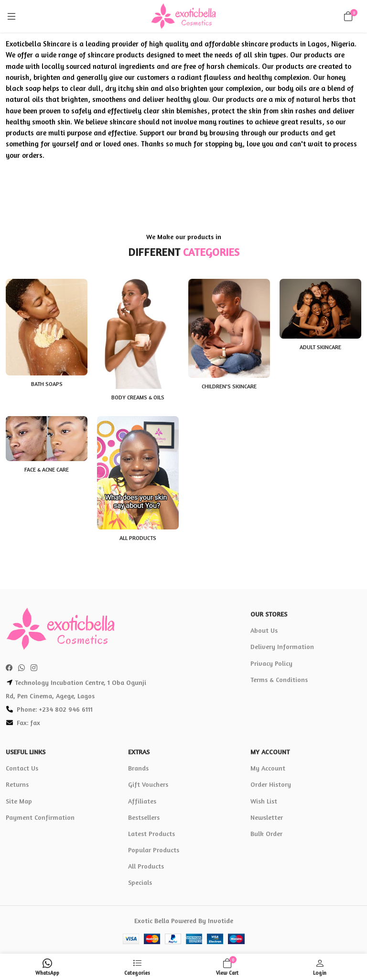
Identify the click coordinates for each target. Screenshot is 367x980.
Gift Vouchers (148, 784)
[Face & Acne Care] (47, 439)
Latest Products (151, 833)
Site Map (19, 801)
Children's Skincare (229, 386)
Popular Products (154, 850)
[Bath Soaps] (47, 327)
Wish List (264, 801)
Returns (17, 784)
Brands (138, 768)
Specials (140, 882)
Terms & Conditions (279, 679)
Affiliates (142, 801)
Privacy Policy (271, 663)
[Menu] (11, 16)
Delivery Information (282, 646)
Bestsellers (144, 817)
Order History (271, 784)
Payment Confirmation (40, 817)
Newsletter (267, 817)
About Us (264, 630)
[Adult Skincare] (320, 309)
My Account (268, 768)
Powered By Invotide (202, 920)
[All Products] (138, 473)
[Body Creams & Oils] (138, 334)
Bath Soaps (47, 384)
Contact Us (22, 768)
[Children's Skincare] (229, 328)
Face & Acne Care (47, 469)
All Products (138, 538)
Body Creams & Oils (138, 397)
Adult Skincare (320, 347)
